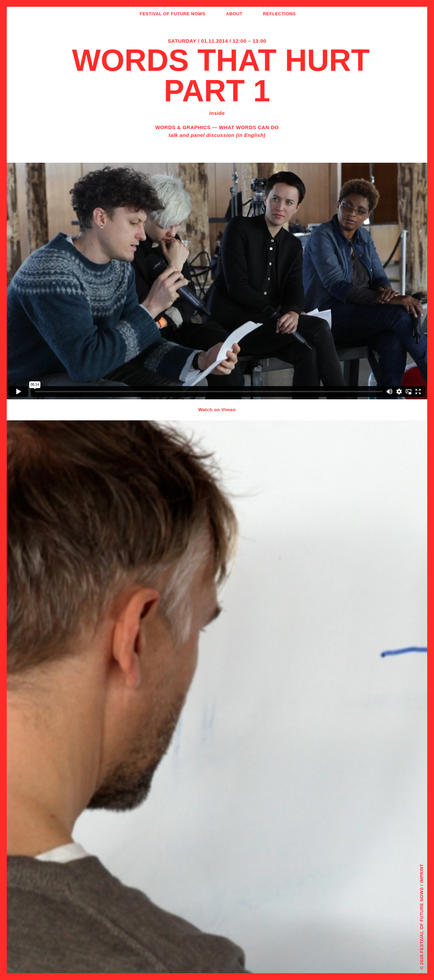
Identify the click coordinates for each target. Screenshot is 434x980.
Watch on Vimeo (217, 410)
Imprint (422, 873)
